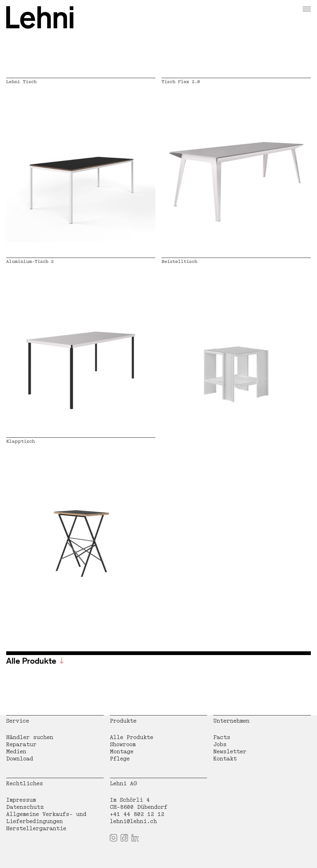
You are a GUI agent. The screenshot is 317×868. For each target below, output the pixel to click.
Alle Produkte (132, 737)
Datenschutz (25, 807)
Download (20, 759)
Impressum (21, 800)
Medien (16, 752)
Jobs (220, 744)
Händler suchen (30, 737)
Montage (122, 752)
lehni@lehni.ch (133, 821)
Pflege (120, 759)
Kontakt (225, 759)
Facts (222, 737)
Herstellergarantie (36, 828)
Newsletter (230, 752)
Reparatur (21, 744)
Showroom (123, 744)
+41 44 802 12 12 (137, 814)
